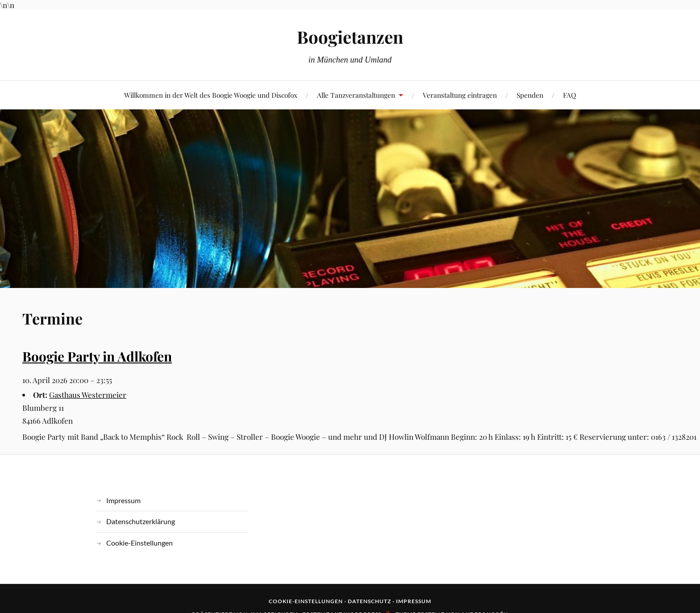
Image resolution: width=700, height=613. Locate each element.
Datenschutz (369, 601)
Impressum (123, 500)
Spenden (530, 95)
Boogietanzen (350, 37)
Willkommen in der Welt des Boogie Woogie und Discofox (211, 95)
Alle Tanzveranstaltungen (356, 95)
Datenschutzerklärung (141, 521)
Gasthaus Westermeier (88, 395)
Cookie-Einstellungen (140, 543)
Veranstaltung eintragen (460, 95)
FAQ (569, 95)
